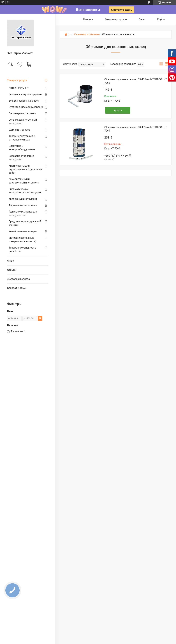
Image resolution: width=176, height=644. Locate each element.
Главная (88, 19)
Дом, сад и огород (19, 130)
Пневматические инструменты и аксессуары (25, 191)
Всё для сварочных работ (24, 101)
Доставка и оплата (18, 279)
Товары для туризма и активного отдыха (22, 138)
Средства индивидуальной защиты (25, 223)
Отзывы (12, 270)
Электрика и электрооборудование (22, 148)
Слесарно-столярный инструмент (21, 158)
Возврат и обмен (17, 288)
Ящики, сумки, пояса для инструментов (23, 213)
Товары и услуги (17, 80)
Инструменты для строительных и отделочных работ (25, 169)
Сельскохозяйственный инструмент (23, 121)
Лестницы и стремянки (22, 113)
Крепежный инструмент (23, 199)
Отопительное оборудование (26, 107)
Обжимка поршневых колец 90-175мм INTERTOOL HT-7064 (136, 129)
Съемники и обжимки (87, 34)
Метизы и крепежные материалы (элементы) (22, 240)
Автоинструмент (19, 88)
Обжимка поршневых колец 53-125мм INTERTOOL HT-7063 (136, 81)
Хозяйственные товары (23, 231)
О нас (10, 261)
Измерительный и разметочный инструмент (24, 181)
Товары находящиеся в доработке (23, 249)
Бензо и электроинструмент (25, 94)
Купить (118, 110)
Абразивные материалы (23, 205)
